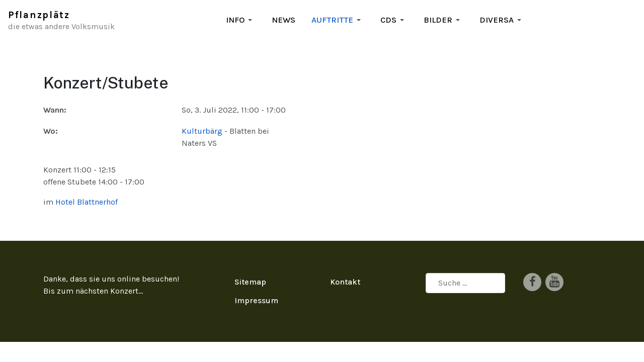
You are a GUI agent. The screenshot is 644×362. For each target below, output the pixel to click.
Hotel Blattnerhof (87, 190)
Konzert (124, 279)
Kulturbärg (202, 131)
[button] (241, 20)
